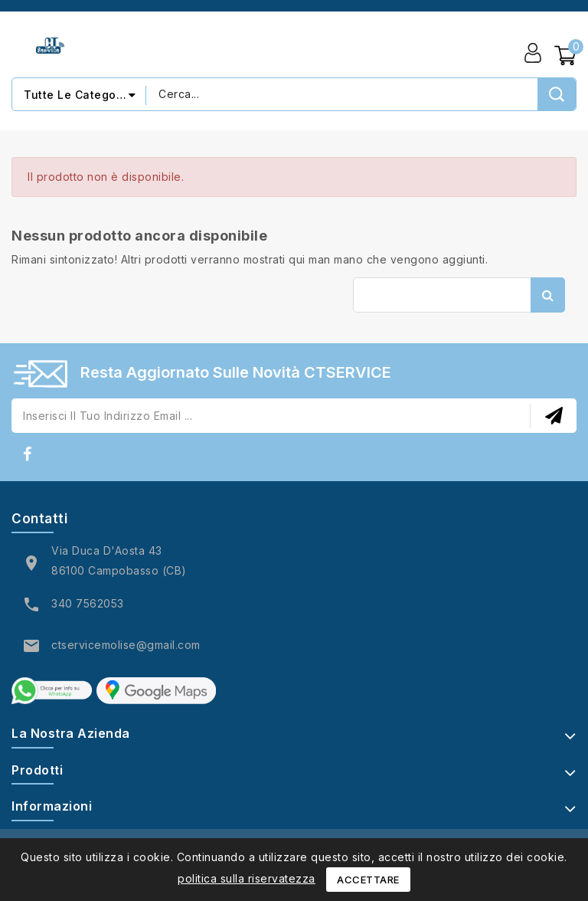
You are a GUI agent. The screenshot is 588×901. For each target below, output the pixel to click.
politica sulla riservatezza (247, 878)
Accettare (368, 880)
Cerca (548, 295)
